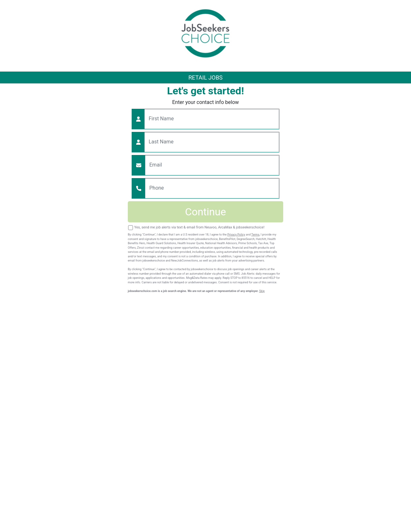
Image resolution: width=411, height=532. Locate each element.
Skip (262, 291)
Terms (255, 235)
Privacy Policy (236, 235)
